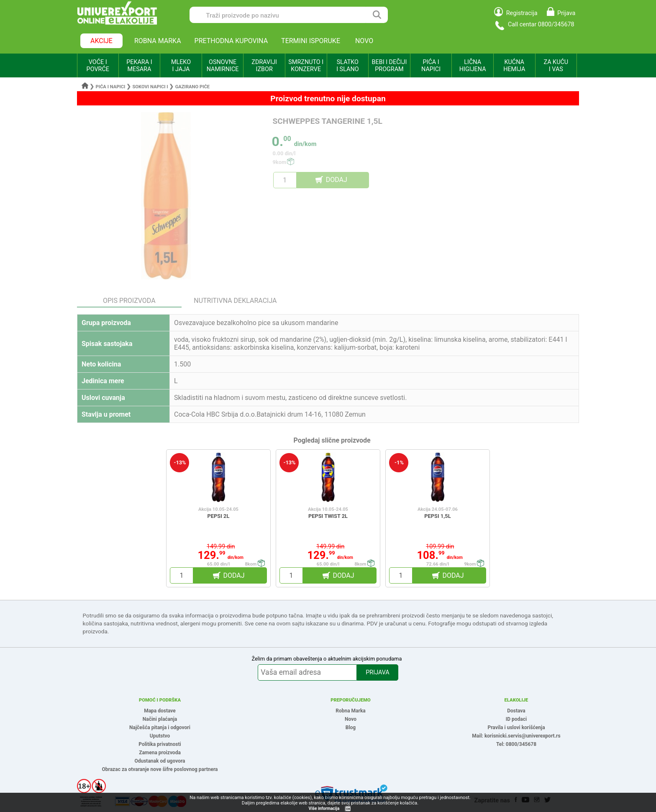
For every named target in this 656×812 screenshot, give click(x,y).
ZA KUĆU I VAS (556, 66)
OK (348, 809)
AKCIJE (101, 41)
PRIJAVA (377, 672)
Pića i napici (111, 87)
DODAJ (337, 180)
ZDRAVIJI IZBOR (264, 66)
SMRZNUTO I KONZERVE (306, 66)
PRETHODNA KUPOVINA (231, 41)
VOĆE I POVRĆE (98, 66)
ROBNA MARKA (158, 41)
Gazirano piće (192, 87)
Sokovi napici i (150, 87)
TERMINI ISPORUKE (311, 41)
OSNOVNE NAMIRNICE (223, 66)
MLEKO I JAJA (181, 66)
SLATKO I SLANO (347, 66)
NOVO (364, 41)
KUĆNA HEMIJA (514, 66)
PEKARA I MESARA (139, 66)
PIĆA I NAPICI (431, 66)
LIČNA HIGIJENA (473, 66)
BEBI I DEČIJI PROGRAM (389, 66)
